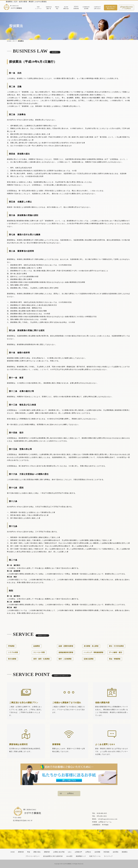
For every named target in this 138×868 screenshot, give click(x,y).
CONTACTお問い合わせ (97, 8)
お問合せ (67, 793)
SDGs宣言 (69, 856)
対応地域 (106, 852)
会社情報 (97, 852)
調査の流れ (37, 852)
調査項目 (21, 852)
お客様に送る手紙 (59, 852)
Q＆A (70, 852)
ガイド (15, 41)
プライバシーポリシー (33, 856)
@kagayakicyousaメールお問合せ (126, 8)
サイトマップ (108, 856)
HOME (9, 41)
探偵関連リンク (81, 856)
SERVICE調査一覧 (49, 8)
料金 (29, 852)
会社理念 (116, 852)
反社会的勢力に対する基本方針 (53, 856)
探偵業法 (125, 852)
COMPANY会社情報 (86, 8)
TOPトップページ (38, 8)
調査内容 (47, 852)
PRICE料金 (57, 8)
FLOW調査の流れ (66, 8)
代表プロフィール (95, 856)
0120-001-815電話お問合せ (111, 8)
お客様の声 (78, 852)
